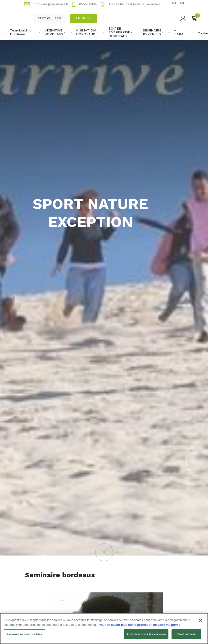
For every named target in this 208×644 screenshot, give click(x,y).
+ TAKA (180, 32)
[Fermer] (200, 623)
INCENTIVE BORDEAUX (55, 32)
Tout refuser (186, 637)
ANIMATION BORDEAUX (87, 32)
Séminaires (84, 18)
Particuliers (49, 18)
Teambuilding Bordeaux (22, 32)
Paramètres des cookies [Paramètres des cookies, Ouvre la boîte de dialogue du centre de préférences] (24, 637)
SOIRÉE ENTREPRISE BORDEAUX (120, 32)
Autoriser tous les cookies (146, 637)
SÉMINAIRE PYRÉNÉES (153, 32)
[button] (104, 548)
